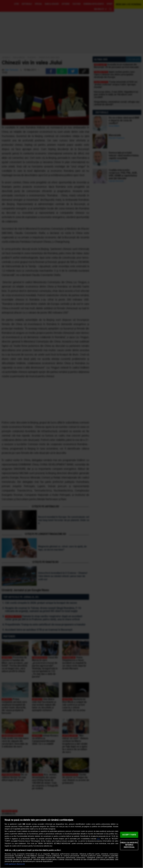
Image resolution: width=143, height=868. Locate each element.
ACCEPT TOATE (129, 835)
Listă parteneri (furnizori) (15, 864)
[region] (71, 842)
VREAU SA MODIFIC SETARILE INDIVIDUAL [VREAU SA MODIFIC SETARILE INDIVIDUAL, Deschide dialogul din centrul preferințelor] (129, 845)
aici (98, 839)
